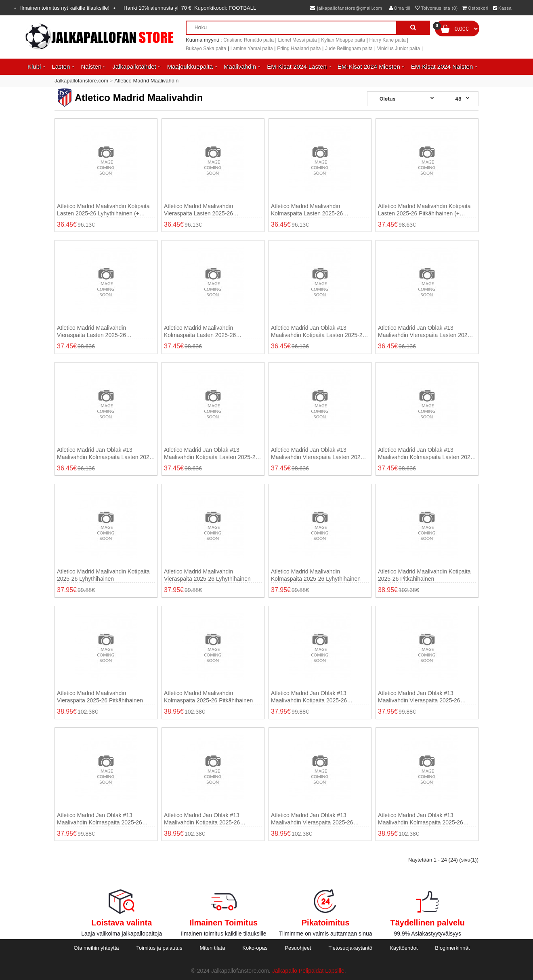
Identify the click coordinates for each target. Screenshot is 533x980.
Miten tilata (213, 948)
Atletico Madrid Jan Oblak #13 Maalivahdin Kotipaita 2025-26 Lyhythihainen (309, 697)
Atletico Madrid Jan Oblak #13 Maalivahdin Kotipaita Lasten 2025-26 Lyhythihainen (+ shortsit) (318, 332)
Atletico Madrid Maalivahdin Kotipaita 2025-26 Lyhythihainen (103, 575)
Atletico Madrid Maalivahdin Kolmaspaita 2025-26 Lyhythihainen (316, 575)
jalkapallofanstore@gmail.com (346, 8)
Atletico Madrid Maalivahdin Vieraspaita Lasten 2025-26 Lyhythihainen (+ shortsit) (198, 210)
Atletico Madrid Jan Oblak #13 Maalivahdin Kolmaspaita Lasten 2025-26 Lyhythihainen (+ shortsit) (106, 454)
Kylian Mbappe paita (343, 40)
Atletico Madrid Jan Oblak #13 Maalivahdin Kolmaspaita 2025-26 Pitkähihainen (421, 819)
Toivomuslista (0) (436, 8)
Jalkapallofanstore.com (81, 81)
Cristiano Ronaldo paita (249, 40)
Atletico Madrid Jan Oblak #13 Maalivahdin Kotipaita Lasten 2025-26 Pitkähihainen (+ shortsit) (211, 454)
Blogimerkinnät (452, 948)
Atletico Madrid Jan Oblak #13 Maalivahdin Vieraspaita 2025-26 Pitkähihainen (312, 819)
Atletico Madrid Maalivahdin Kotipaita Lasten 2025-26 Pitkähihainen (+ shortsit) (424, 210)
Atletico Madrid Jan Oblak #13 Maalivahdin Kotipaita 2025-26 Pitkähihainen (202, 819)
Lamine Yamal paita (252, 48)
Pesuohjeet (298, 948)
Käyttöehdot (404, 948)
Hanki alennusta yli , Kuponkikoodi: (190, 8)
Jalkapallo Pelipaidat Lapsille (308, 971)
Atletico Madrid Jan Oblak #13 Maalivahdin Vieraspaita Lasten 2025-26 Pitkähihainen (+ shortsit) (318, 454)
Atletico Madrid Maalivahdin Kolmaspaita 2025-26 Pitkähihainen (208, 697)
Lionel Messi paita (298, 40)
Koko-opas (255, 948)
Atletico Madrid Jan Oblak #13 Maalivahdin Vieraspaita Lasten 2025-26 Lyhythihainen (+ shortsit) (425, 332)
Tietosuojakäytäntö (350, 948)
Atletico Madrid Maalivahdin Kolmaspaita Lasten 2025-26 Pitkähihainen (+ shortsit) (200, 332)
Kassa (502, 8)
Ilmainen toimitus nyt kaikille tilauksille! (65, 8)
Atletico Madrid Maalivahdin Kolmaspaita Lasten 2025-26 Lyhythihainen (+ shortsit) (307, 210)
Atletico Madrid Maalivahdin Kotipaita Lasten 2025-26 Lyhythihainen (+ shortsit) (103, 210)
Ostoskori (475, 8)
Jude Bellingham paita (349, 48)
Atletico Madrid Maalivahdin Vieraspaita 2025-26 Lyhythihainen (207, 575)
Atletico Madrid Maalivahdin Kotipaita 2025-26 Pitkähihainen (424, 575)
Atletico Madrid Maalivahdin (146, 81)
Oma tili (400, 8)
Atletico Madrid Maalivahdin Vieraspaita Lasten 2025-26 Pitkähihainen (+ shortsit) (91, 332)
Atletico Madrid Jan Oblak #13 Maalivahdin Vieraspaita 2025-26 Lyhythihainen (419, 697)
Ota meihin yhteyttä (96, 948)
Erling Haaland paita (299, 48)
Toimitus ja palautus (159, 948)
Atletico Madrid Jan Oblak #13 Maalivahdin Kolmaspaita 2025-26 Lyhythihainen (100, 819)
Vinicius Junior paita (399, 48)
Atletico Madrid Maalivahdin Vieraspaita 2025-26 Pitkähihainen (100, 697)
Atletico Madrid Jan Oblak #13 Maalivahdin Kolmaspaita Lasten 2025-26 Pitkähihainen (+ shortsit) (427, 454)
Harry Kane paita (388, 40)
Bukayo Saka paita (206, 48)
